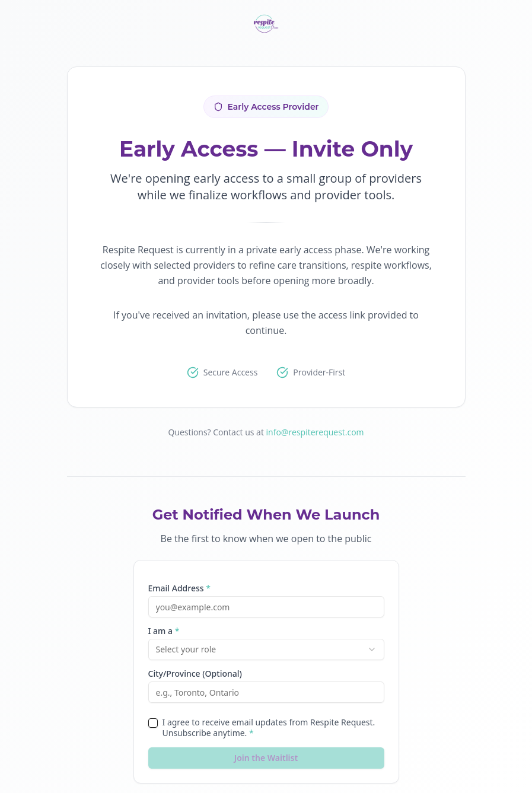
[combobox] (266, 649)
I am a (164, 631)
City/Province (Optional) (195, 674)
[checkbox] (153, 723)
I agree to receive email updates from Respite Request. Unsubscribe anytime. (269, 727)
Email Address (179, 588)
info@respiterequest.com (315, 432)
